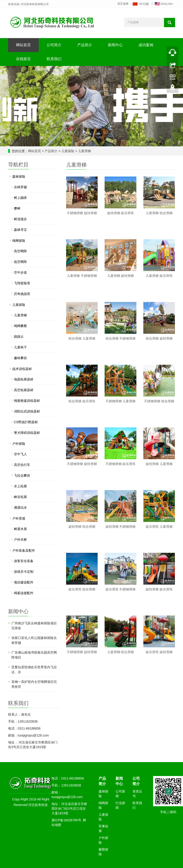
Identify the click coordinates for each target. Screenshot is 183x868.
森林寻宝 (20, 230)
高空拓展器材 (24, 390)
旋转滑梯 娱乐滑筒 (121, 213)
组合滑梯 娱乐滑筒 (82, 401)
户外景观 (19, 518)
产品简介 (85, 45)
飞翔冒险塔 (22, 283)
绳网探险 (19, 241)
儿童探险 (68, 151)
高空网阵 (20, 251)
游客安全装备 (24, 561)
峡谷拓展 (20, 497)
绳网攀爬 (20, 326)
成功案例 (146, 45)
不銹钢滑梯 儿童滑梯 (121, 401)
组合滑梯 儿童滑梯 (82, 338)
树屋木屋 (20, 529)
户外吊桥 (20, 540)
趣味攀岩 (20, 358)
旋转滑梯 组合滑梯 (82, 527)
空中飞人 (20, 454)
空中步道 (20, 272)
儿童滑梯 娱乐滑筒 (159, 276)
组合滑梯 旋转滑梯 (159, 338)
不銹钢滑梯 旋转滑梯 (82, 213)
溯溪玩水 (20, 508)
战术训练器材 (22, 369)
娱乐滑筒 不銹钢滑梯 (121, 589)
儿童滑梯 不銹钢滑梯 (82, 276)
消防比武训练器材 (27, 411)
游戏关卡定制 (24, 572)
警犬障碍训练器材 (27, 433)
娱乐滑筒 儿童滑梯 (159, 527)
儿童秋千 (20, 347)
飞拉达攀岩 (22, 475)
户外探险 (19, 444)
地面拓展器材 (24, 379)
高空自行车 (22, 465)
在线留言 (23, 59)
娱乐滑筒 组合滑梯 (82, 589)
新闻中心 (115, 45)
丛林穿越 (20, 187)
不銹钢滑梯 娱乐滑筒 (121, 464)
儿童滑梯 (84, 151)
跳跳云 (19, 337)
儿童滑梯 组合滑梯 (159, 213)
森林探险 (19, 177)
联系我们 (54, 59)
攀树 (17, 208)
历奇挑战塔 (22, 294)
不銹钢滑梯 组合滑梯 (159, 401)
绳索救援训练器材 (27, 401)
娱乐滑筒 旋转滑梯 (159, 652)
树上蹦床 (20, 198)
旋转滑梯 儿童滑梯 (159, 464)
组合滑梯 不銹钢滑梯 (121, 338)
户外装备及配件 (24, 550)
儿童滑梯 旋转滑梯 (121, 276)
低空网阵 (20, 262)
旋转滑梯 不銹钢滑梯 (121, 527)
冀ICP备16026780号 (66, 820)
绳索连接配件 (24, 593)
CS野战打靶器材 (26, 422)
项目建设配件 (24, 582)
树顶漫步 (20, 219)
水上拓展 (20, 486)
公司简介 (54, 45)
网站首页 (23, 45)
